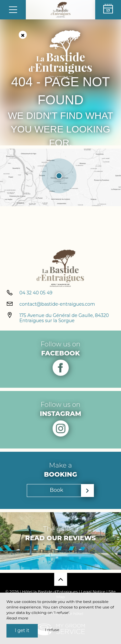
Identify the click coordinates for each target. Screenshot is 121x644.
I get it (22, 630)
